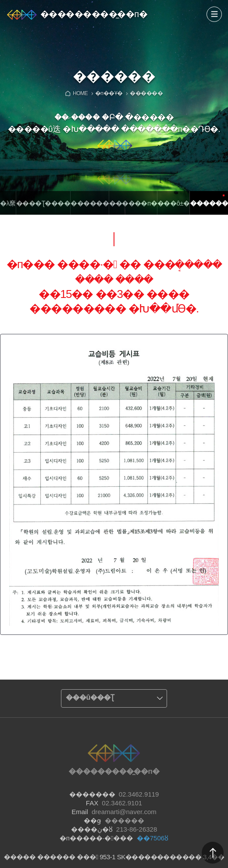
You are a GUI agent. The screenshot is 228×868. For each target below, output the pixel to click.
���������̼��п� (94, 14)
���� (214, 14)
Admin (226, 2)
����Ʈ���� (43, 203)
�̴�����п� (133, 203)
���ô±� (173, 203)
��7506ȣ (153, 838)
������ (90, 203)
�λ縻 (8, 203)
